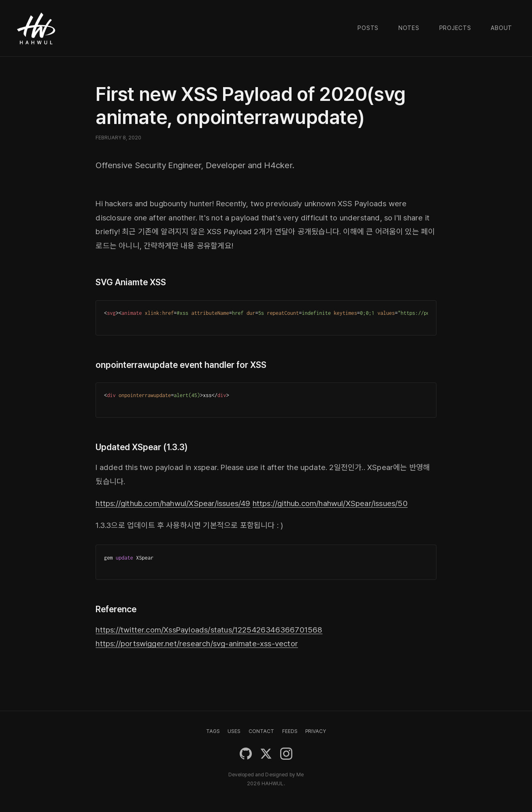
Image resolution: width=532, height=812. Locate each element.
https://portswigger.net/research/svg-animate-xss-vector (197, 644)
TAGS (213, 731)
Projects (455, 28)
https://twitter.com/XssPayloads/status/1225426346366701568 (209, 630)
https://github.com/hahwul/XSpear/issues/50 (330, 503)
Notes (409, 28)
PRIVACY (316, 731)
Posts (368, 28)
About (501, 28)
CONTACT (261, 731)
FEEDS (290, 731)
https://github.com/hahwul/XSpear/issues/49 (173, 503)
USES (234, 731)
